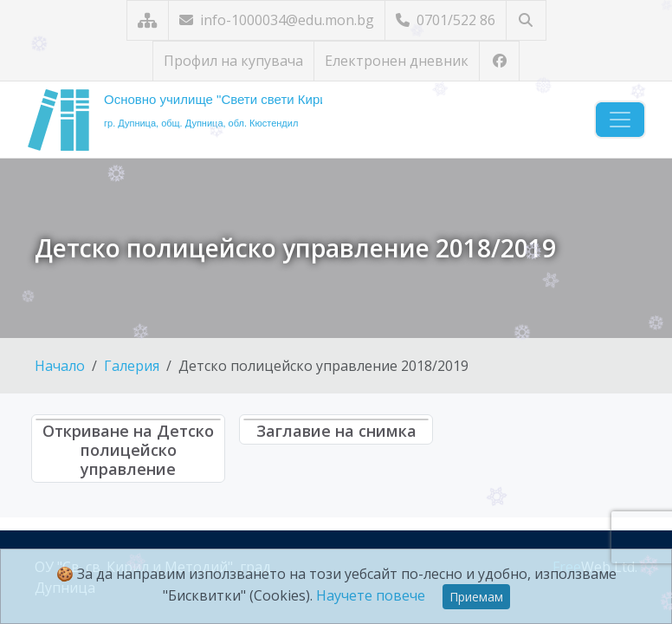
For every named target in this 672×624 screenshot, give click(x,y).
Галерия (132, 366)
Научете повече (371, 595)
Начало (60, 366)
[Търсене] (526, 20)
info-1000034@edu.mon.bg (277, 20)
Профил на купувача (233, 61)
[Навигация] (620, 120)
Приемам (476, 597)
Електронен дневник (397, 61)
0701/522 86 (446, 20)
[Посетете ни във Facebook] (499, 61)
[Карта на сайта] (148, 20)
